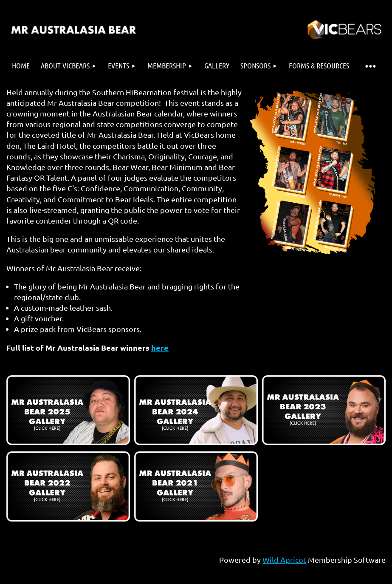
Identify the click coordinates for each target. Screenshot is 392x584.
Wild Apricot (284, 560)
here (160, 347)
